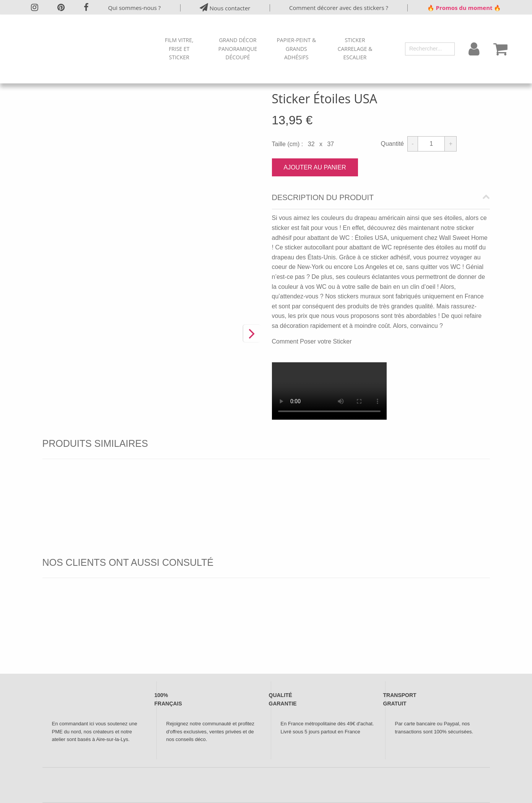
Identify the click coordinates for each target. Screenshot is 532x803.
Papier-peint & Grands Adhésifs (296, 49)
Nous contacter (225, 7)
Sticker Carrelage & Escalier (355, 49)
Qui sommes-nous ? (134, 8)
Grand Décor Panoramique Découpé (238, 49)
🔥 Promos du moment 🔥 (464, 8)
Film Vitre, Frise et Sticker (179, 49)
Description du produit (323, 198)
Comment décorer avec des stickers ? (339, 8)
